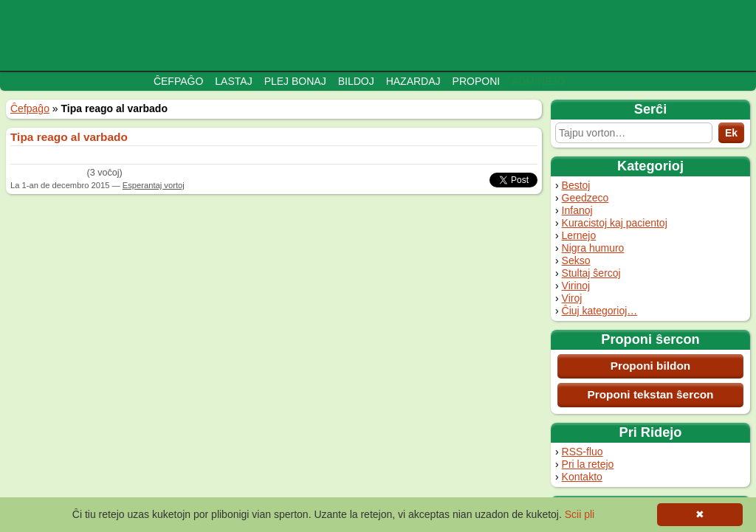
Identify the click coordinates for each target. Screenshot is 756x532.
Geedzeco (585, 198)
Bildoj (356, 81)
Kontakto (582, 477)
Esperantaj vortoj (154, 185)
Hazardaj (413, 81)
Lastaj (233, 81)
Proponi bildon (651, 366)
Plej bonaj (295, 81)
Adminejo (538, 81)
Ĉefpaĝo (178, 81)
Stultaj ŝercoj (591, 273)
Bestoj (576, 185)
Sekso (576, 260)
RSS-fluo (583, 452)
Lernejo (579, 235)
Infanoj (577, 210)
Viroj (572, 298)
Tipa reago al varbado (69, 137)
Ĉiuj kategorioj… (600, 311)
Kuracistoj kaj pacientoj (615, 223)
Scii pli (580, 514)
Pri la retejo (588, 464)
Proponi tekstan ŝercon (650, 394)
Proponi (477, 81)
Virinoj (576, 286)
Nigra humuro (593, 248)
